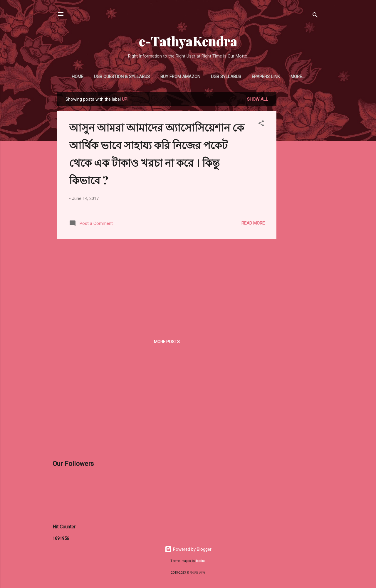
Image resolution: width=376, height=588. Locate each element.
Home (78, 77)
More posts (167, 342)
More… (298, 77)
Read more (253, 223)
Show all (258, 99)
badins (201, 561)
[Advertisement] (300, 180)
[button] (261, 124)
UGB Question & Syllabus (122, 77)
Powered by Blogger (188, 549)
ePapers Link (266, 77)
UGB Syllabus (226, 77)
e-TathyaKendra (188, 41)
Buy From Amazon (180, 77)
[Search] (315, 16)
